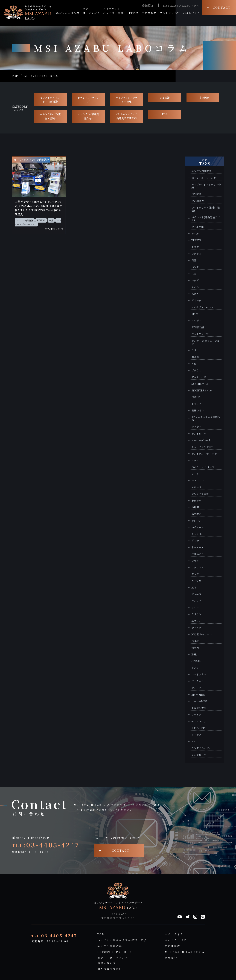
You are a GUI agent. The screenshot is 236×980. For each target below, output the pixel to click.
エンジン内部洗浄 (25, 220)
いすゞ (195, 561)
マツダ (195, 281)
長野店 (195, 507)
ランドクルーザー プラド (205, 454)
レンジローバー (200, 755)
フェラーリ (198, 681)
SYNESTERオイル (202, 390)
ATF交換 (196, 581)
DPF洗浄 (165, 98)
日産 (194, 260)
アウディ (196, 321)
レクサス (196, 254)
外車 (194, 364)
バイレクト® (174, 934)
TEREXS (41, 220)
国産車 (195, 357)
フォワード (198, 568)
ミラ (194, 350)
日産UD (196, 397)
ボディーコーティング (88, 100)
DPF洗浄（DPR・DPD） (116, 952)
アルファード (199, 377)
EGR (165, 114)
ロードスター (199, 674)
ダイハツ (196, 301)
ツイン (195, 608)
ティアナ (196, 628)
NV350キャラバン (202, 634)
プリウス (196, 370)
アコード (196, 594)
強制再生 (196, 648)
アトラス (196, 735)
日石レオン (198, 411)
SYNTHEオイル (200, 384)
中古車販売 (203, 98)
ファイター (198, 715)
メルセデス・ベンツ (203, 307)
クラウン (196, 614)
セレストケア (199, 721)
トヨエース (198, 547)
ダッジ (195, 574)
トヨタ (195, 247)
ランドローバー (200, 434)
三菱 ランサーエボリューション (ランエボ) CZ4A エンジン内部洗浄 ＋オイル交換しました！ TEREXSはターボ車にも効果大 (39, 208)
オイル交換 (198, 227)
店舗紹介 (148, 5)
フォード (196, 688)
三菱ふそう (198, 554)
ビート (195, 474)
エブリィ (196, 621)
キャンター (198, 534)
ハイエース (197, 527)
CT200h (196, 661)
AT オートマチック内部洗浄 (206, 419)
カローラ (196, 487)
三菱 (51, 220)
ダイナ (195, 541)
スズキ (195, 294)
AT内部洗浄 (198, 327)
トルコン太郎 (199, 708)
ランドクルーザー (201, 748)
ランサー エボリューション (205, 342)
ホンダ (195, 267)
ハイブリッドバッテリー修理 (127, 100)
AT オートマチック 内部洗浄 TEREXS (127, 116)
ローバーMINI (199, 701)
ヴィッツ (196, 601)
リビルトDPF (199, 728)
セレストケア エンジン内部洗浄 (50, 100)
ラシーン (196, 521)
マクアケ (196, 427)
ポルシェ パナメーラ (203, 467)
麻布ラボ (196, 501)
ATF (194, 588)
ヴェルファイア (200, 334)
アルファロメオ (200, 494)
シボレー (196, 668)
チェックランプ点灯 (203, 447)
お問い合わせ (107, 963)
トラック (196, 404)
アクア (195, 460)
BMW (195, 314)
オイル (195, 234)
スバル (195, 287)
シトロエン (198, 480)
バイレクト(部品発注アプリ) (206, 219)
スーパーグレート (201, 440)
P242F (195, 641)
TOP (15, 76)
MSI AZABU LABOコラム (181, 5)
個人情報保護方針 (110, 969)
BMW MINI (198, 695)
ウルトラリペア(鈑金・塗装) (50, 116)
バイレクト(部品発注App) (88, 116)
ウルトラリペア (176, 940)
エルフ (195, 741)
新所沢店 (196, 514)
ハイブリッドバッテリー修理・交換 (122, 940)
